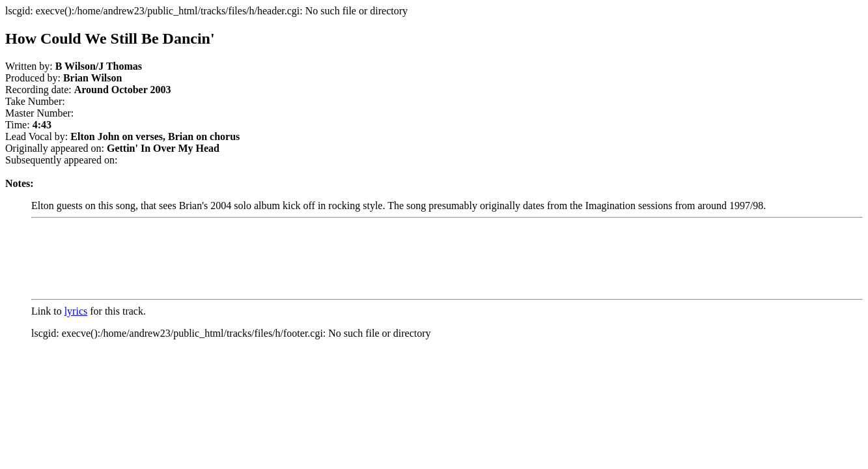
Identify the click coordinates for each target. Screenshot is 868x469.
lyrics (76, 311)
